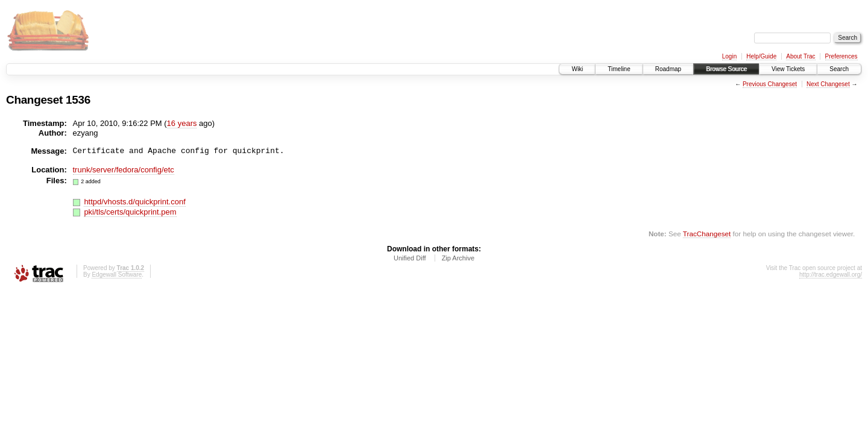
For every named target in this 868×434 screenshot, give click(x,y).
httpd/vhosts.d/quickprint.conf (134, 202)
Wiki (577, 69)
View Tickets (788, 69)
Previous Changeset (770, 84)
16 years (182, 123)
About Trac (800, 56)
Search (839, 69)
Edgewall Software (117, 275)
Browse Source (726, 69)
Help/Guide (761, 56)
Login (729, 56)
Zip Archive (458, 258)
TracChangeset (707, 234)
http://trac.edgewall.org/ (831, 275)
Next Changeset (828, 84)
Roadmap (668, 69)
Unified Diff (410, 258)
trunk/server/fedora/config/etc (124, 170)
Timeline (619, 69)
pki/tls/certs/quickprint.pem (130, 212)
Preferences (841, 56)
